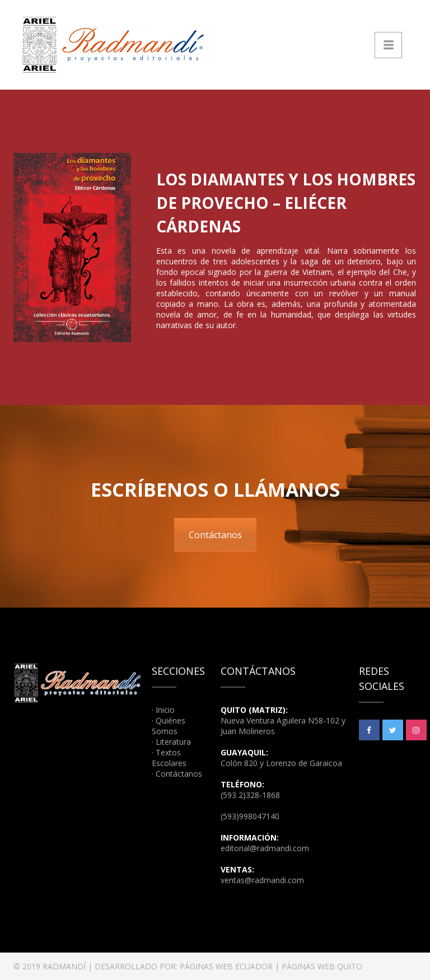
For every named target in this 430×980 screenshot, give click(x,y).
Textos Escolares (169, 758)
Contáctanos (215, 535)
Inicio (165, 710)
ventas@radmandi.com (262, 880)
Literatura (173, 742)
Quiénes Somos (169, 726)
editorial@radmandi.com (265, 848)
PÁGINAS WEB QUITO (322, 966)
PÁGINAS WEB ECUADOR (226, 966)
